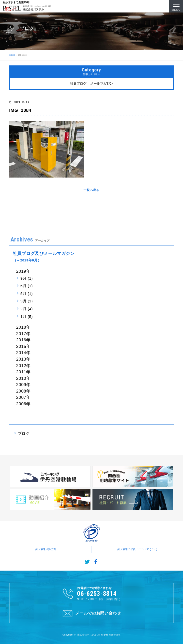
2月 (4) (27, 309)
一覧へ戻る (91, 190)
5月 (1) (27, 294)
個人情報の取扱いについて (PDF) (137, 549)
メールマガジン (102, 84)
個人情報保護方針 (46, 549)
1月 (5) (27, 317)
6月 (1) (27, 286)
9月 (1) (27, 278)
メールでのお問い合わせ (91, 614)
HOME (12, 55)
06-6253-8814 (97, 594)
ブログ (24, 433)
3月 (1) (27, 301)
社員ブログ (78, 84)
